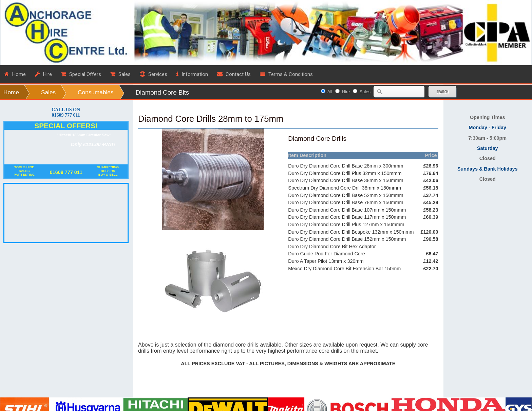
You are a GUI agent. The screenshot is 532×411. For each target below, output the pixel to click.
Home (11, 92)
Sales (48, 92)
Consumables (96, 92)
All (330, 92)
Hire (346, 92)
